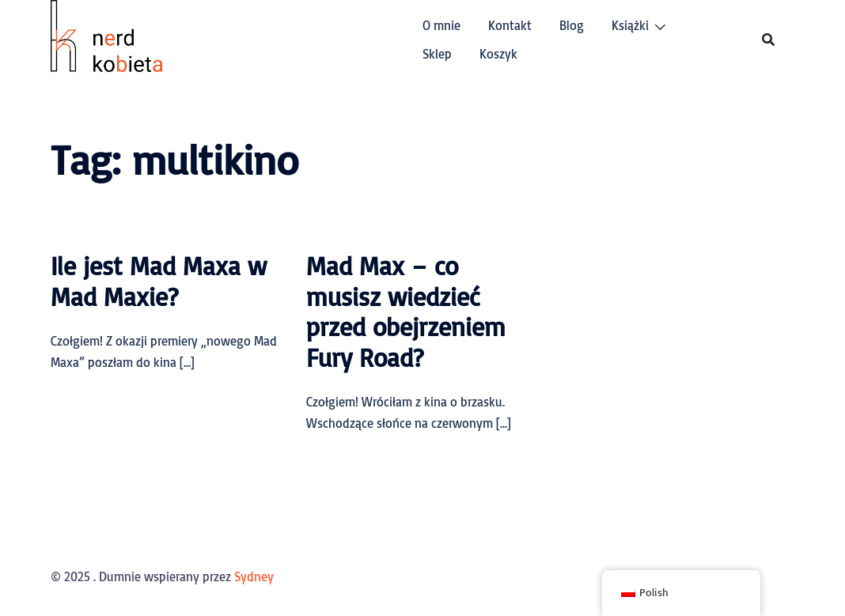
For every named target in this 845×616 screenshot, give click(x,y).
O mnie (441, 25)
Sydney (254, 576)
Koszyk (498, 54)
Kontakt (510, 25)
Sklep (437, 54)
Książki (630, 25)
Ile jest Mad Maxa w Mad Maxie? (159, 281)
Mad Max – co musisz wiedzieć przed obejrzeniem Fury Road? (406, 311)
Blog (572, 25)
